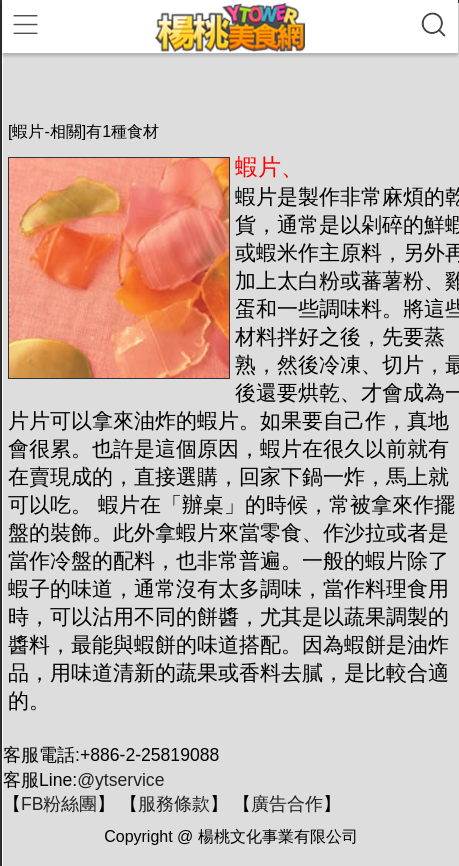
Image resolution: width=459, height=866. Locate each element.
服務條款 (174, 804)
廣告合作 (287, 804)
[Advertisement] (233, 87)
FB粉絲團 (59, 804)
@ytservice (120, 780)
